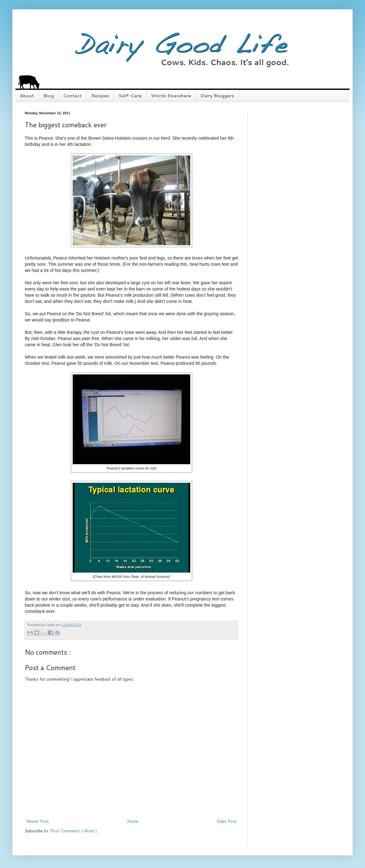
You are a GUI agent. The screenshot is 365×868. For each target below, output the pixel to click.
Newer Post (38, 821)
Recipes (100, 96)
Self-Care (130, 96)
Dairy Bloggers (217, 96)
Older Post (227, 821)
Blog (49, 96)
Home (133, 821)
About (27, 96)
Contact (73, 96)
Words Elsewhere (171, 96)
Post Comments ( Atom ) (73, 831)
